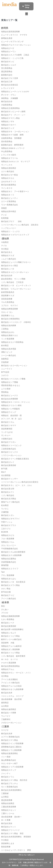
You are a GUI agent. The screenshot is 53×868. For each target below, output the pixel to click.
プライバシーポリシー (26, 855)
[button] (26, 14)
